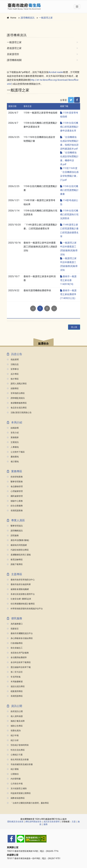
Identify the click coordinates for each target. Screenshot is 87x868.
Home (13, 18)
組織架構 (13, 428)
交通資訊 (13, 442)
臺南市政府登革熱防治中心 (21, 580)
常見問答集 (14, 677)
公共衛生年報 (15, 784)
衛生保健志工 (15, 648)
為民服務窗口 (15, 624)
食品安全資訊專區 (17, 408)
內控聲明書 (14, 779)
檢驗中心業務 (15, 501)
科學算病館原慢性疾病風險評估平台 (25, 609)
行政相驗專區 (15, 643)
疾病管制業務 (15, 477)
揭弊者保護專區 (16, 798)
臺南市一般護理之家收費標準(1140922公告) (68, 294)
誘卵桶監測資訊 (16, 398)
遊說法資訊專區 (16, 686)
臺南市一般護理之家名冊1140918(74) (68, 280)
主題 (74, 822)
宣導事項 (13, 369)
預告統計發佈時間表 (18, 745)
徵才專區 (13, 379)
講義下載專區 (15, 564)
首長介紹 (13, 433)
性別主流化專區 (16, 750)
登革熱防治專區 (16, 393)
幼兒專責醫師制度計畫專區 (21, 604)
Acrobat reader (56, 72)
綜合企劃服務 (15, 506)
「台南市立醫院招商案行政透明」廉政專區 (28, 803)
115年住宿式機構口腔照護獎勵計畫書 (69, 190)
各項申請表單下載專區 (19, 662)
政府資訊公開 (15, 711)
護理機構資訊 (28, 18)
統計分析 (13, 740)
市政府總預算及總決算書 (20, 764)
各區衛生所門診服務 (18, 653)
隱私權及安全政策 (15, 822)
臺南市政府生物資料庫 (19, 584)
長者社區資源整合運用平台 (21, 594)
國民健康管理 (15, 496)
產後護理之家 (14, 48)
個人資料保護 (15, 716)
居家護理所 (13, 54)
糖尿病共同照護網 (17, 545)
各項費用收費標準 (17, 658)
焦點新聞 (13, 360)
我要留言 (13, 629)
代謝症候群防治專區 (18, 550)
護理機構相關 (14, 60)
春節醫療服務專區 (17, 403)
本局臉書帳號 (15, 682)
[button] (43, 342)
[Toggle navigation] (77, 7)
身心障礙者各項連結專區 (20, 638)
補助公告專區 (15, 726)
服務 (46, 824)
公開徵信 (13, 774)
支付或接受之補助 (17, 789)
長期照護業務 (15, 511)
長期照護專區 (15, 696)
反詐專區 (13, 374)
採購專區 (13, 388)
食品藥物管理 (15, 487)
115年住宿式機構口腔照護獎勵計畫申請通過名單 (69, 127)
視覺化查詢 (14, 731)
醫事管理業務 (15, 482)
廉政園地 (13, 457)
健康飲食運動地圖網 (18, 589)
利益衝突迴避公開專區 (19, 793)
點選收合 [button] (43, 344)
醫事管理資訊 (15, 526)
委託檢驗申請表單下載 (19, 667)
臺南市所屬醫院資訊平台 (20, 633)
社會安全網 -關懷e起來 (19, 599)
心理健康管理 (15, 491)
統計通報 (13, 769)
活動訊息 (13, 364)
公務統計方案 (15, 755)
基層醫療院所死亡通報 (19, 555)
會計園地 (13, 462)
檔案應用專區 (15, 691)
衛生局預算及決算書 (18, 760)
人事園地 (13, 447)
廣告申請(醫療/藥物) (18, 540)
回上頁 (74, 327)
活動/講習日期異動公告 (19, 413)
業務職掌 (13, 438)
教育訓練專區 (15, 560)
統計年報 (13, 735)
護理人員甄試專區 (17, 384)
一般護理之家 (46, 18)
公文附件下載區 (16, 452)
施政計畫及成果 (16, 721)
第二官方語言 (15, 672)
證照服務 (13, 536)
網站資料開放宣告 (33, 822)
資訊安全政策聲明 (52, 822)
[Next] (54, 308)
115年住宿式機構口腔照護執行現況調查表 (69, 214)
